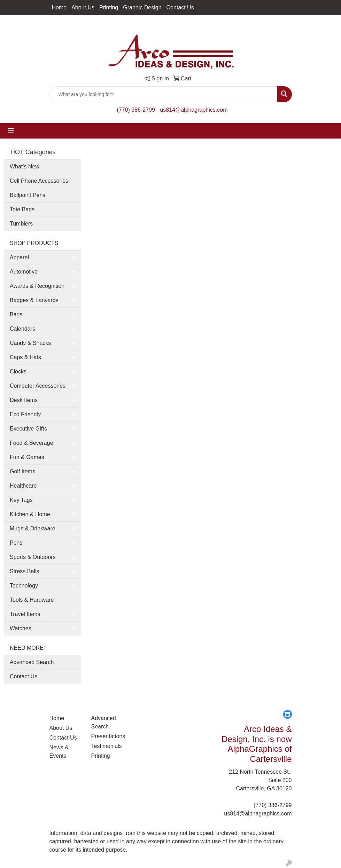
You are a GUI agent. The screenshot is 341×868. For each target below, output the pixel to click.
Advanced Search (32, 662)
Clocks (18, 372)
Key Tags (21, 500)
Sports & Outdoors (33, 557)
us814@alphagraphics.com (194, 110)
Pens (16, 543)
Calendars (22, 329)
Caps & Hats (25, 357)
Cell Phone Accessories (39, 181)
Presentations (108, 736)
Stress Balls (24, 571)
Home (59, 7)
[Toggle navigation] (11, 131)
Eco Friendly (25, 414)
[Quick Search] (163, 94)
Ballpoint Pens (28, 195)
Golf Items (22, 471)
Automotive (24, 272)
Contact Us (180, 7)
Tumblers (21, 224)
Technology (24, 586)
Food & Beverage (32, 443)
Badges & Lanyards (34, 300)
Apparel (19, 257)
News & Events (59, 752)
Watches (21, 628)
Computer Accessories (38, 386)
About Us (83, 7)
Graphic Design (142, 7)
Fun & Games (27, 457)
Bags (16, 314)
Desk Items (24, 400)
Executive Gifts (28, 429)
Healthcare (23, 486)
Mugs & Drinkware (33, 528)
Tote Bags (22, 209)
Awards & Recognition (37, 286)
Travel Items (25, 614)
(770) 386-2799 (136, 110)
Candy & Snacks (30, 343)
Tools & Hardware (32, 600)
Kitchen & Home (30, 514)
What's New (25, 167)
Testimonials (107, 746)
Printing (109, 7)
